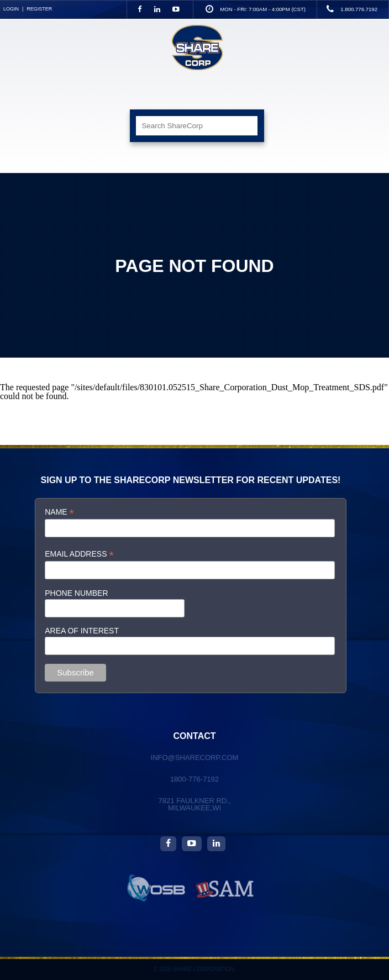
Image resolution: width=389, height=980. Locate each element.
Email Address (79, 554)
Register (39, 9)
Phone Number (76, 593)
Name (59, 512)
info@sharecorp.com (195, 758)
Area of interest (82, 631)
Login (11, 9)
